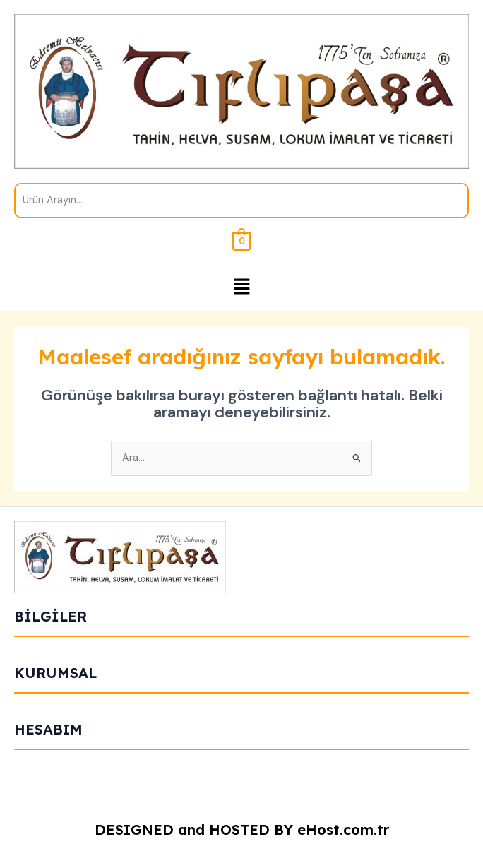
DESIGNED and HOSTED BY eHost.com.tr (242, 830)
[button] (241, 287)
